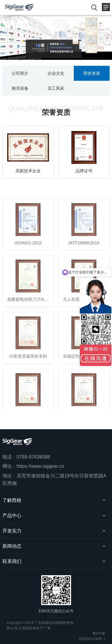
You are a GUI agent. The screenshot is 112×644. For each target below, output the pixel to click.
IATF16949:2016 (84, 251)
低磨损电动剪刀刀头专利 (30, 308)
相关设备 (20, 88)
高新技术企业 (28, 171)
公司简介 (20, 73)
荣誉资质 (92, 73)
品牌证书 (84, 171)
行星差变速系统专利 (28, 365)
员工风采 (56, 88)
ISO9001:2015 (28, 251)
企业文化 (56, 73)
